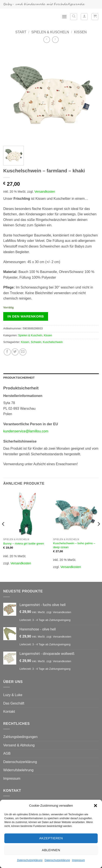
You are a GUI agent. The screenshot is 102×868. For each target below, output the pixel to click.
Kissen (80, 32)
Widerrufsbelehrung (18, 770)
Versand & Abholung (19, 745)
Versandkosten (45, 192)
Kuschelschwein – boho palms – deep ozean (74, 545)
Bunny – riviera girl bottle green (24, 543)
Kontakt (9, 712)
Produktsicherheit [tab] (19, 378)
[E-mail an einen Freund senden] (23, 352)
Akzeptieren (51, 838)
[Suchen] (74, 17)
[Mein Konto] (84, 17)
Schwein (36, 342)
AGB (7, 753)
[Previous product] (55, 40)
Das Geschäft (14, 703)
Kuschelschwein (53, 342)
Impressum (79, 860)
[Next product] (47, 40)
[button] (96, 806)
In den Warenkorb (26, 316)
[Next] (99, 532)
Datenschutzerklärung (30, 860)
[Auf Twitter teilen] (15, 352)
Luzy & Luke (13, 695)
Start (21, 32)
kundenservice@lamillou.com (26, 431)
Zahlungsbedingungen (20, 737)
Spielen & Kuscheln (50, 32)
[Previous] (3, 532)
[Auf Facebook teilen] (7, 352)
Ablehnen (51, 850)
